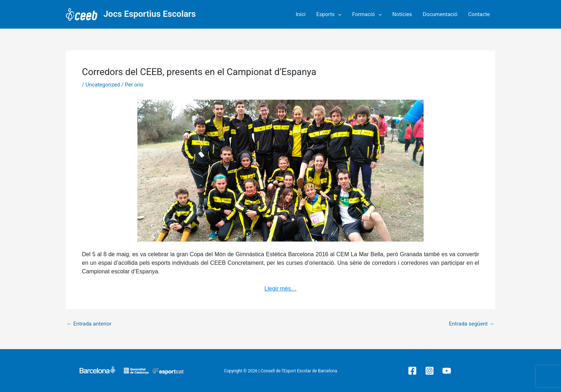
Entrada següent (472, 324)
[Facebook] (412, 371)
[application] (338, 14)
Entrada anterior (89, 324)
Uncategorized (103, 85)
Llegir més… (280, 289)
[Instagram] (430, 371)
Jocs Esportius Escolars (150, 14)
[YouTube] (447, 371)
